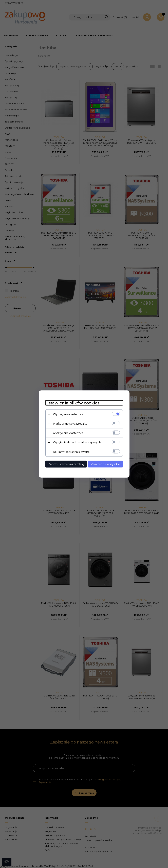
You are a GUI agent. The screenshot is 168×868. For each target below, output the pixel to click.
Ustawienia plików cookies (72, 403)
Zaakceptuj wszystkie (105, 464)
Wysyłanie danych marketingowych (77, 442)
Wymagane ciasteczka (68, 414)
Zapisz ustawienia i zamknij (66, 464)
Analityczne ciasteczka (68, 433)
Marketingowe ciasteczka (70, 424)
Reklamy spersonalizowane (71, 452)
